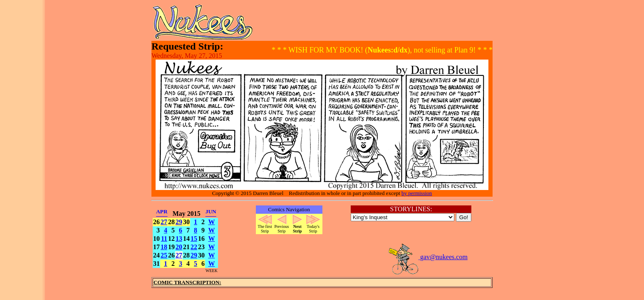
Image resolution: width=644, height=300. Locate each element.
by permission (417, 193)
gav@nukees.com (428, 257)
